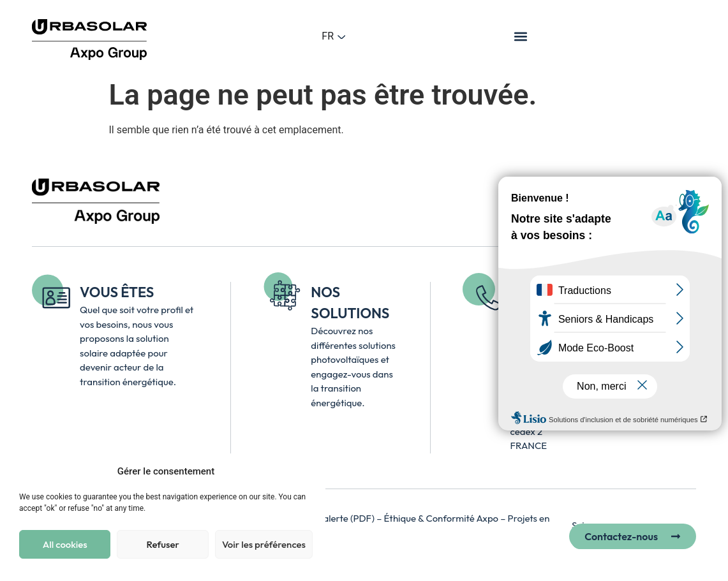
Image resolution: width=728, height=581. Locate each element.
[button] (521, 36)
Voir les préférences (264, 544)
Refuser (162, 544)
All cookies (65, 544)
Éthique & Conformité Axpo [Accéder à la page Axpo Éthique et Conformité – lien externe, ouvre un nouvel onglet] (442, 518)
